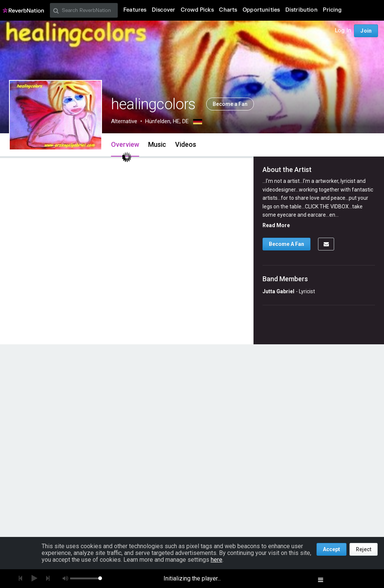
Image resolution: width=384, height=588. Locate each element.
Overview (125, 144)
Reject (364, 549)
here (217, 560)
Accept (331, 549)
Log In (343, 31)
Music (157, 144)
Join (366, 31)
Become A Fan (286, 244)
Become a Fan (230, 104)
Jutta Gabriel (278, 291)
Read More (276, 225)
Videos (186, 144)
